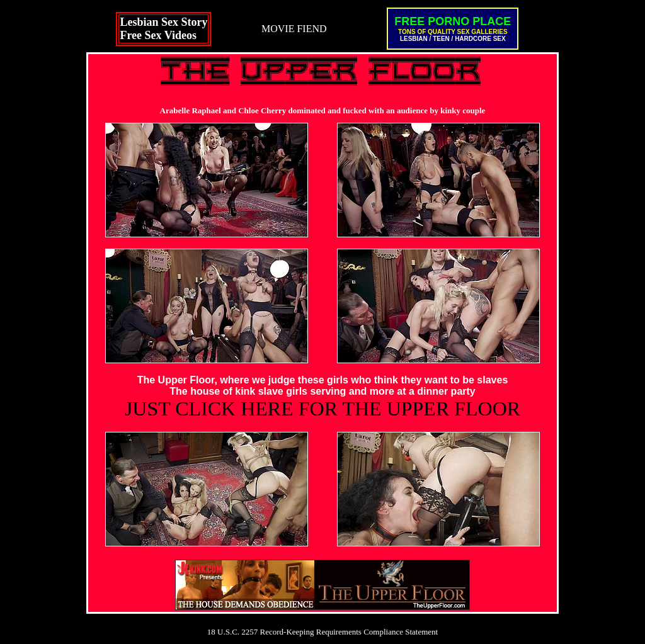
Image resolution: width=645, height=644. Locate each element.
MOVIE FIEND (294, 29)
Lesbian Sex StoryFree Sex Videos (163, 29)
